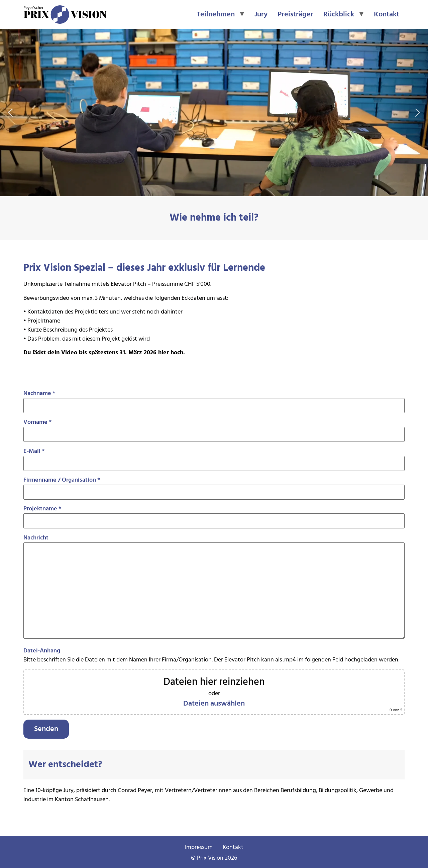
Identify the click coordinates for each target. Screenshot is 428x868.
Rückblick (339, 15)
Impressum (199, 847)
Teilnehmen (216, 15)
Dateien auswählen (214, 704)
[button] (10, 113)
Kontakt (387, 15)
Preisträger (295, 15)
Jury (261, 15)
